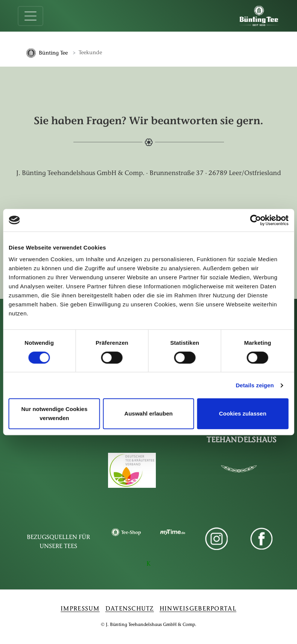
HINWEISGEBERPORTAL (198, 610)
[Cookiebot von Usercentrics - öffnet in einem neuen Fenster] (255, 220)
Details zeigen (255, 385)
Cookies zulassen (243, 413)
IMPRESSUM (80, 610)
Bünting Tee (53, 53)
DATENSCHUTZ (130, 610)
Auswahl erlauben (148, 413)
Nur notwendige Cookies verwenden (54, 413)
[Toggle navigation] (31, 16)
